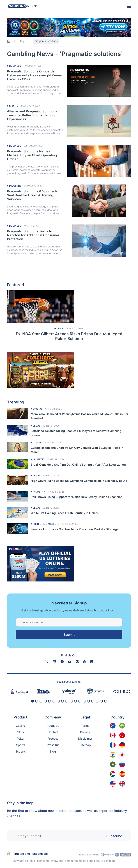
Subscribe (114, 836)
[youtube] (70, 662)
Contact (53, 732)
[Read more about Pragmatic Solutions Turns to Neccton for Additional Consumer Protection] (99, 241)
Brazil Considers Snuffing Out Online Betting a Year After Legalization (78, 465)
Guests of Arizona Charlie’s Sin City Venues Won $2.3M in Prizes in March (77, 450)
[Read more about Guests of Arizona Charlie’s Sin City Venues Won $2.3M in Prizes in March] (17, 447)
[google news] (84, 662)
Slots (21, 732)
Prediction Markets (46, 524)
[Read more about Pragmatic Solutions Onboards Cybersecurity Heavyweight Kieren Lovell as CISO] (99, 81)
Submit (69, 635)
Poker (20, 739)
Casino (37, 409)
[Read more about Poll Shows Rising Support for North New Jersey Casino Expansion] (17, 496)
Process (53, 739)
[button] (32, 701)
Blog (53, 751)
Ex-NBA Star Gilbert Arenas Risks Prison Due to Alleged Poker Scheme (69, 336)
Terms (85, 726)
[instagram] (77, 662)
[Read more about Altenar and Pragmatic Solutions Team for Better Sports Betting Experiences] (99, 121)
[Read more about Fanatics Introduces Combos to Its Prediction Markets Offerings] (17, 529)
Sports (14, 106)
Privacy (85, 732)
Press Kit (53, 745)
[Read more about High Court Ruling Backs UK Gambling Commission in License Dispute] (17, 480)
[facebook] (62, 662)
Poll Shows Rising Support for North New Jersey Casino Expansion (77, 497)
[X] (47, 662)
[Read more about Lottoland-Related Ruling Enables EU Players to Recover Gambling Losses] (17, 430)
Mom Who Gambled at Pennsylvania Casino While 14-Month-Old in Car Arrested (80, 416)
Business (15, 66)
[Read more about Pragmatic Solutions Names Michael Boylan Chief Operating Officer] (99, 161)
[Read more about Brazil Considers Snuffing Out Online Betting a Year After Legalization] (17, 464)
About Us (53, 726)
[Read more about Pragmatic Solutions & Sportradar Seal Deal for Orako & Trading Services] (99, 201)
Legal (60, 329)
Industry (15, 186)
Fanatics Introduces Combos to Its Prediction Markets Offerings (75, 529)
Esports (21, 751)
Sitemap (85, 745)
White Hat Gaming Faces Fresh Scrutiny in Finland (65, 513)
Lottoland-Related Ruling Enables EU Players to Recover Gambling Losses (76, 433)
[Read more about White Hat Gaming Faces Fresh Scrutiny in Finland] (17, 512)
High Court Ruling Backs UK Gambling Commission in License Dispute (79, 481)
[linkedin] (54, 662)
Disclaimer (85, 739)
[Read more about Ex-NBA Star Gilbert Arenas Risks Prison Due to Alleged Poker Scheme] (69, 307)
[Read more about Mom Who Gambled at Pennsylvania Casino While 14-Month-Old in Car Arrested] (17, 413)
